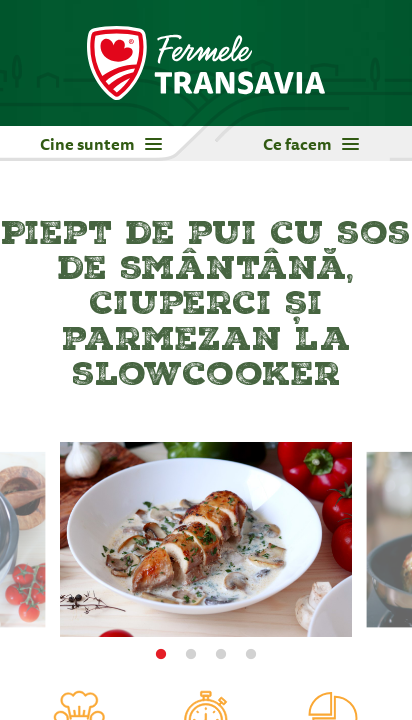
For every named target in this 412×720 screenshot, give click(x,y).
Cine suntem (101, 144)
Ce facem (311, 144)
